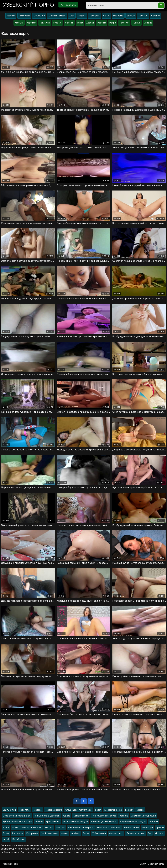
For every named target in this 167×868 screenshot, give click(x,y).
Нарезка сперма (53, 810)
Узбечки (11, 16)
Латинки (69, 23)
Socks (86, 833)
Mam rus (60, 827)
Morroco (159, 833)
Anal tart (75, 833)
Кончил (64, 833)
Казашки (19, 23)
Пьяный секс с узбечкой (47, 816)
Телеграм (94, 16)
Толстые (143, 16)
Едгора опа (32, 833)
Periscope (148, 827)
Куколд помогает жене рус (17, 822)
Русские (57, 23)
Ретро (113, 23)
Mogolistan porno (113, 810)
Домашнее (39, 16)
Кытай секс (19, 839)
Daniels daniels (81, 816)
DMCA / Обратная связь (152, 864)
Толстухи (124, 23)
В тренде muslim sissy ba (133, 822)
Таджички (45, 23)
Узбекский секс (11, 864)
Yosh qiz (124, 816)
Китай (6, 839)
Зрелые (131, 16)
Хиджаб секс (116, 833)
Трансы (160, 827)
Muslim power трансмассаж (27, 827)
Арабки (90, 23)
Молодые (118, 16)
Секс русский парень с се (17, 816)
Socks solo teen (49, 833)
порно (28, 5)
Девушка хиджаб (135, 833)
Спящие (148, 23)
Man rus (49, 827)
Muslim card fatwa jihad (109, 827)
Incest (98, 810)
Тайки (80, 23)
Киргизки (31, 23)
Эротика (102, 23)
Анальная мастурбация (143, 816)
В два (6, 827)
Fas (150, 833)
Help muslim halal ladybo (104, 816)
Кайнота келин (131, 827)
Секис (106, 16)
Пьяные (137, 23)
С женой (156, 16)
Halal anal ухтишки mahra (104, 822)
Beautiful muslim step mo (81, 827)
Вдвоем (154, 822)
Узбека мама (99, 833)
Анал (72, 16)
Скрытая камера (57, 16)
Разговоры (24, 16)
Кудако (66, 816)
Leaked (39, 822)
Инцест (82, 16)
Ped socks (18, 833)
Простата (24, 810)
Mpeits (140, 810)
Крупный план (53, 822)
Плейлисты (68, 5)
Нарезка (37, 810)
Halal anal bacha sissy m (75, 822)
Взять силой (9, 810)
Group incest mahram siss (78, 810)
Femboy (129, 810)
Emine (6, 833)
